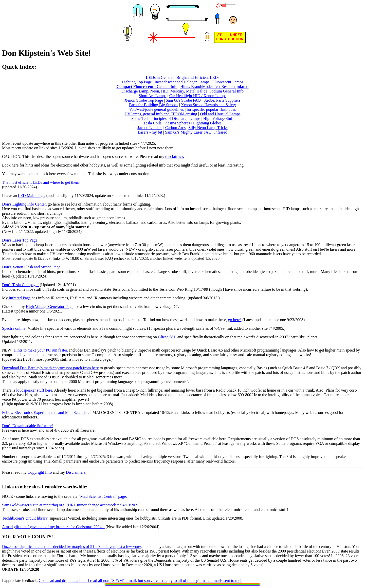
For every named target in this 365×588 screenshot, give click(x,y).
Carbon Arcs (175, 128)
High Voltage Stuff (218, 118)
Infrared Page (19, 298)
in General (160, 77)
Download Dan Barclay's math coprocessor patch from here (50, 368)
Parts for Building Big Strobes (154, 105)
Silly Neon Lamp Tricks (208, 128)
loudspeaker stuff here (34, 390)
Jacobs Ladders (150, 128)
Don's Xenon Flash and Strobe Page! (32, 267)
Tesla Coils (152, 123)
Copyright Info (40, 472)
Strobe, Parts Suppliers (222, 100)
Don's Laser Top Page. (20, 240)
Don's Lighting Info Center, (24, 204)
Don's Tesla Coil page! (20, 285)
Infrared (221, 132)
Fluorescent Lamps (228, 82)
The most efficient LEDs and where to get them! (41, 182)
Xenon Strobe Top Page (144, 100)
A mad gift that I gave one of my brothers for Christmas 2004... (53, 527)
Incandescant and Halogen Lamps (182, 82)
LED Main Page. (32, 196)
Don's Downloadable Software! (28, 426)
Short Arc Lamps (152, 96)
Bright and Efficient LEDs (198, 77)
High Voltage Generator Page (50, 307)
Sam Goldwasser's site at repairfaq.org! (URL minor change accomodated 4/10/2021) (71, 505)
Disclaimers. (76, 472)
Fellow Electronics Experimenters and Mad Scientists (45, 412)
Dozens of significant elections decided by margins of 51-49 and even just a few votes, (72, 547)
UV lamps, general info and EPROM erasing (161, 114)
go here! (235, 320)
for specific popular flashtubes (211, 109)
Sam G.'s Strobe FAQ (183, 100)
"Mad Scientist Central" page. (103, 496)
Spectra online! (14, 328)
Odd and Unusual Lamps (220, 114)
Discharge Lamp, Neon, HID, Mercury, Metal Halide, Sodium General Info (182, 91)
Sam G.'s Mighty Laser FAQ (188, 132)
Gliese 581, (167, 337)
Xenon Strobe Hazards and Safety (208, 105)
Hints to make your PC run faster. (41, 350)
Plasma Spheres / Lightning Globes (193, 123)
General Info (167, 87)
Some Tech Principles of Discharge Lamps (166, 118)
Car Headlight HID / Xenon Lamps (198, 96)
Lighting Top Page (137, 82)
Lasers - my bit (150, 132)
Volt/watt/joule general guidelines (156, 109)
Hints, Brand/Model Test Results (214, 87)
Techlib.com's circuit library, (25, 518)
